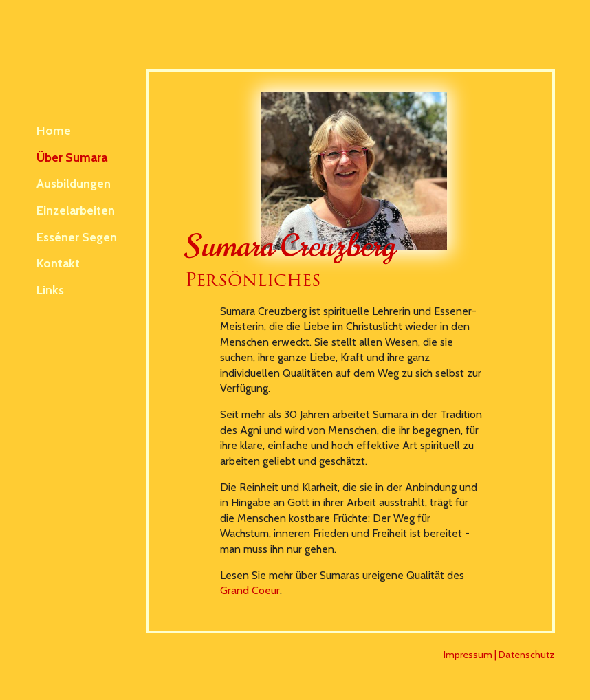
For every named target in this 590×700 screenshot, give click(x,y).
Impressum (468, 655)
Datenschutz (527, 655)
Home (54, 130)
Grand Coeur (250, 590)
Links (50, 290)
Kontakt (58, 263)
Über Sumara (72, 157)
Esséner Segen (77, 237)
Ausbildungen (74, 183)
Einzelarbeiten (76, 210)
